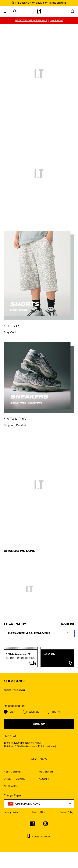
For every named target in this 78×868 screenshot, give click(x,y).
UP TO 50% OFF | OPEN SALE (31, 21)
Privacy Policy (11, 812)
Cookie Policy (67, 812)
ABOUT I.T (45, 779)
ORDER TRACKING (15, 779)
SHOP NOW (56, 21)
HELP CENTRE (12, 772)
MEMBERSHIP (47, 772)
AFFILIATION (11, 786)
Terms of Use (39, 812)
